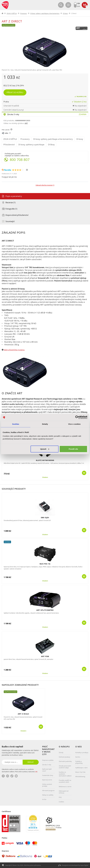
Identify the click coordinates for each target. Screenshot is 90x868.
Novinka (7, 542)
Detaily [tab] (45, 424)
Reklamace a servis (65, 787)
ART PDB (45, 656)
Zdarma (83, 114)
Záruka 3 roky (13, 114)
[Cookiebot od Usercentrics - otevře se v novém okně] (77, 417)
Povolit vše (73, 449)
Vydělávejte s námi (81, 768)
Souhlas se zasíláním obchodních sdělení (65, 774)
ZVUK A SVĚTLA (12, 13)
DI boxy (65, 13)
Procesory (24, 13)
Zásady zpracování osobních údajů (65, 767)
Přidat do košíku (15, 92)
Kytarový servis (47, 780)
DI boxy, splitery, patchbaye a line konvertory (45, 13)
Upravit (45, 449)
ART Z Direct (23, 714)
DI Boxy (51, 145)
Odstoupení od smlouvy (64, 792)
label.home (3, 13)
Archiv (44, 799)
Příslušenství (9, 145)
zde (36, 772)
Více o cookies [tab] (74, 424)
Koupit (84, 473)
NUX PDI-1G (45, 564)
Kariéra (78, 757)
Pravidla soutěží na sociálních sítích (65, 781)
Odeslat (30, 762)
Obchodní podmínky (65, 761)
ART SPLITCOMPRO (45, 610)
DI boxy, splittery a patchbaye (31, 145)
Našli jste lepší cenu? (47, 770)
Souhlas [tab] (16, 424)
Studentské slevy (48, 775)
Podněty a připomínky (79, 762)
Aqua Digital (84, 865)
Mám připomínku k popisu (14, 350)
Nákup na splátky (48, 795)
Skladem (45, 477)
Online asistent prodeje (47, 785)
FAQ (60, 797)
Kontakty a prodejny (82, 752)
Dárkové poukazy (64, 757)
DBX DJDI (45, 518)
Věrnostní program (48, 790)
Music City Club (80, 772)
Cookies (61, 802)
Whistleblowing (80, 776)
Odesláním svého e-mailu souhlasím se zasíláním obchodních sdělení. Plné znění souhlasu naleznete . (20, 770)
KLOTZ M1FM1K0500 (45, 460)
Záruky (61, 752)
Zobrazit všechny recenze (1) (45, 185)
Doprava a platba (48, 760)
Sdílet (6, 133)
